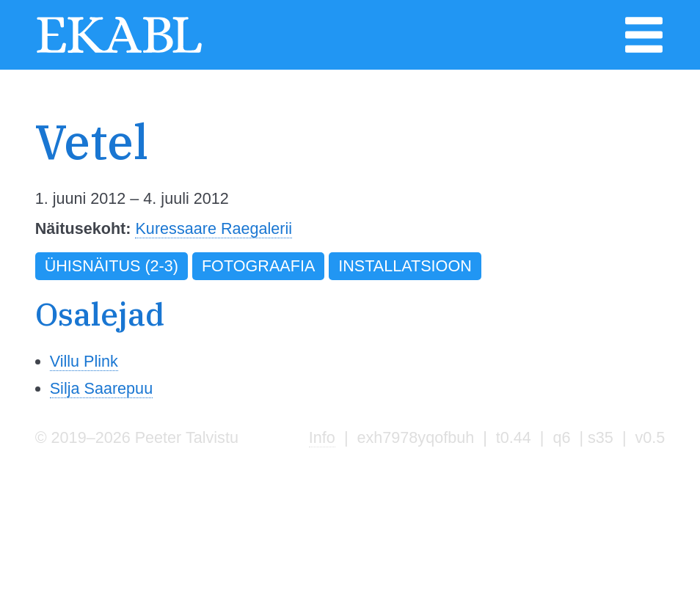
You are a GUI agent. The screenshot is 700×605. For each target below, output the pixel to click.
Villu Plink (84, 361)
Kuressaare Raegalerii (214, 228)
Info (322, 437)
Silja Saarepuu (101, 388)
